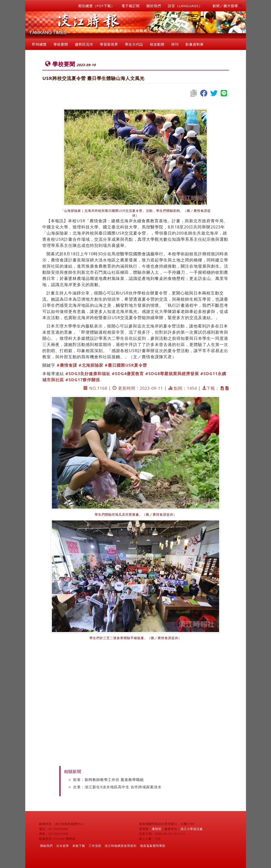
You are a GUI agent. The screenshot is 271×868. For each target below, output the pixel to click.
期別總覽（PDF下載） (96, 6)
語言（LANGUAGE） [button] (187, 6)
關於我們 (154, 6)
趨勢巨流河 (84, 44)
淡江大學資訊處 (192, 829)
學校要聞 (61, 44)
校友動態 (157, 44)
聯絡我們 (46, 846)
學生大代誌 (134, 44)
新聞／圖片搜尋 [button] (228, 6)
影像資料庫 (195, 44)
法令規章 (63, 846)
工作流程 (95, 846)
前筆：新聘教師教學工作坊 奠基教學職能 (108, 780)
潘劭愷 (157, 829)
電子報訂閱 (131, 6)
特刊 (175, 44)
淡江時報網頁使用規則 (121, 846)
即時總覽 (39, 44)
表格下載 (79, 846)
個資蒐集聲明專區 (153, 846)
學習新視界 (109, 44)
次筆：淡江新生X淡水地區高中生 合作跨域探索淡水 (117, 787)
